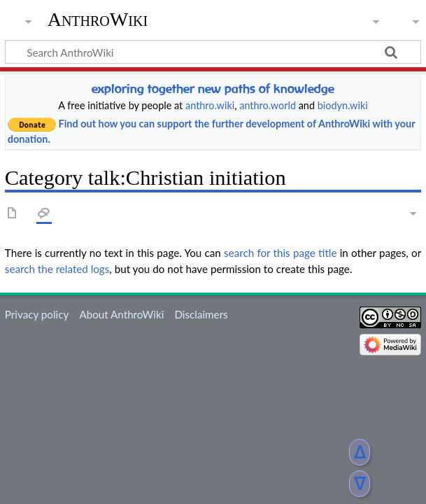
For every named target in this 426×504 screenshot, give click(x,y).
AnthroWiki (98, 19)
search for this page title (280, 253)
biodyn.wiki (343, 105)
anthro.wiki (210, 105)
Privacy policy (37, 314)
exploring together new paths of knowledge (213, 89)
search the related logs (57, 269)
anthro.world (268, 105)
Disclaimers (201, 314)
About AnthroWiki (121, 314)
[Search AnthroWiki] (213, 52)
